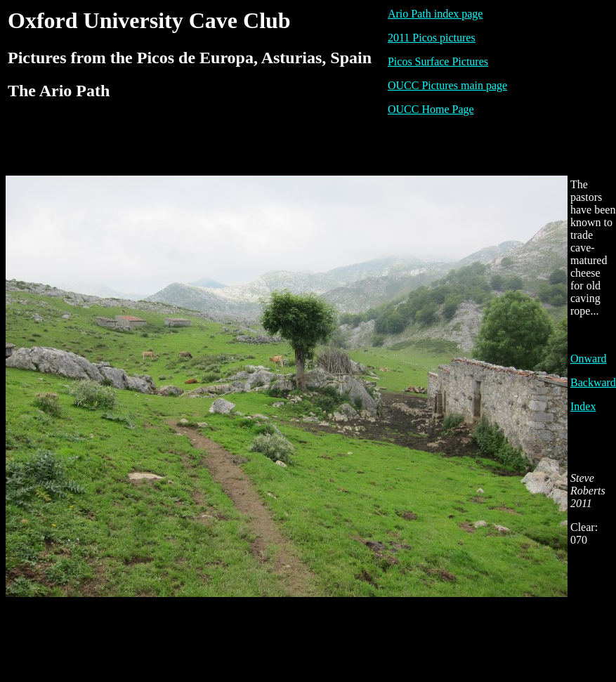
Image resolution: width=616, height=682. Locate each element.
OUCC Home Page (431, 109)
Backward (593, 382)
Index (583, 406)
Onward (589, 359)
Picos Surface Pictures (438, 61)
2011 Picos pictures (432, 38)
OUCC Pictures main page (447, 85)
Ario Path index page (435, 14)
